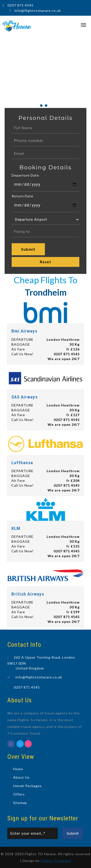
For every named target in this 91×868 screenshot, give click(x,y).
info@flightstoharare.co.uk (38, 11)
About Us (21, 777)
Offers (19, 794)
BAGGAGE (21, 344)
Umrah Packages (27, 786)
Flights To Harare (56, 861)
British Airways (28, 594)
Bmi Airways (24, 331)
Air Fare (18, 349)
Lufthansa (22, 463)
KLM (16, 528)
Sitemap (20, 803)
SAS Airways (25, 397)
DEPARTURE (22, 339)
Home (18, 769)
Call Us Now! (23, 354)
